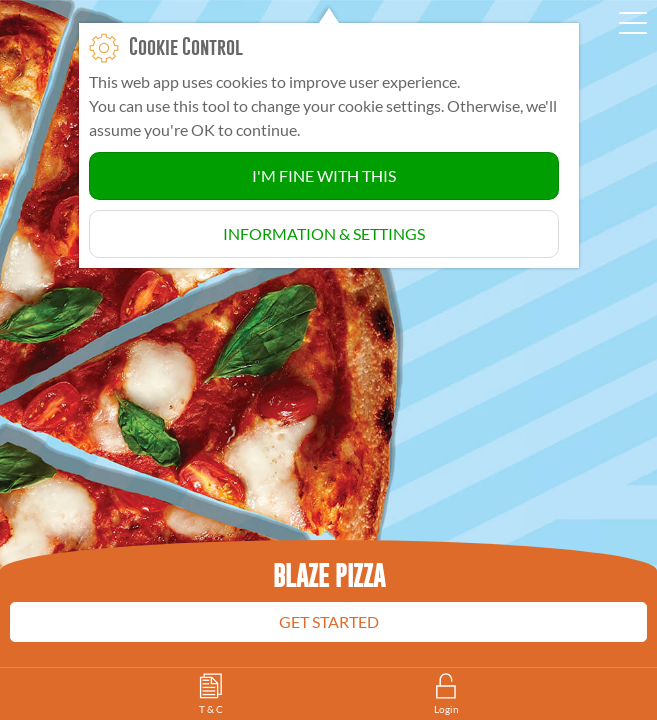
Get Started (329, 621)
